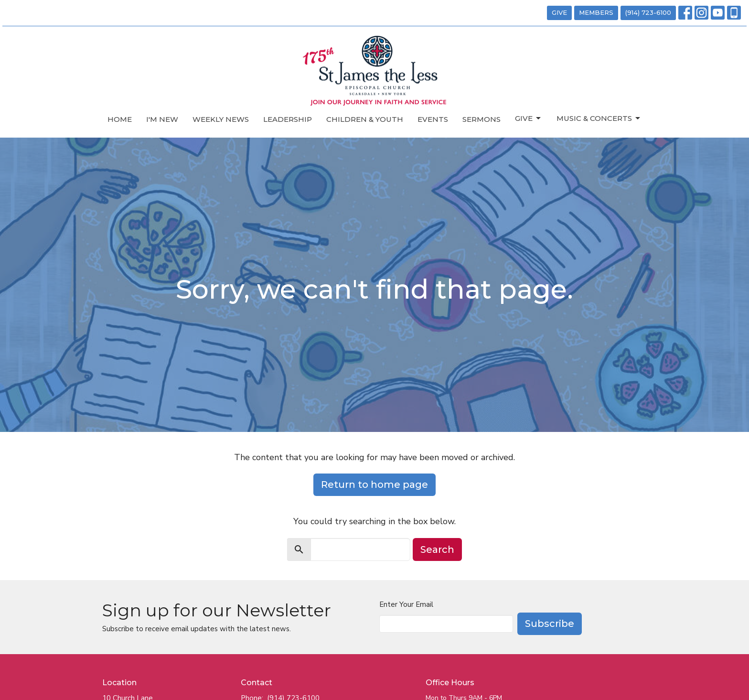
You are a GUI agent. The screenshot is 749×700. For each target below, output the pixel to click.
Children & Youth (365, 119)
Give (529, 118)
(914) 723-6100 (648, 12)
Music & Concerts (599, 118)
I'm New (162, 119)
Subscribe (550, 624)
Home (120, 119)
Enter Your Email (406, 604)
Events (433, 119)
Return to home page (374, 485)
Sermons (481, 119)
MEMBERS (596, 12)
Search (437, 549)
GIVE (559, 12)
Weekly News (221, 119)
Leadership (288, 119)
